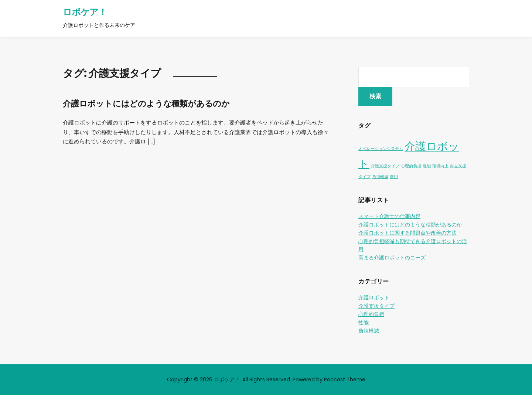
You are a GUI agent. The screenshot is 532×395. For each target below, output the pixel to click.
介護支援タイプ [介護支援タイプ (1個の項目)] (385, 166)
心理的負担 (371, 314)
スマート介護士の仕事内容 (389, 216)
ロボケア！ (85, 12)
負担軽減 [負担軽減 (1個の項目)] (380, 177)
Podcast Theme (345, 379)
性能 (364, 323)
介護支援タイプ (376, 306)
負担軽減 (369, 331)
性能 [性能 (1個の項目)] (427, 166)
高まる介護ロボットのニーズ (392, 258)
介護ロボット (374, 297)
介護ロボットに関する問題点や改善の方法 (407, 233)
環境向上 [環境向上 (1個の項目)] (440, 166)
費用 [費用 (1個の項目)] (394, 177)
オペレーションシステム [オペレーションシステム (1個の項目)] (381, 149)
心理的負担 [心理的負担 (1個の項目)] (411, 166)
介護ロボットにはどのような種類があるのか (146, 104)
